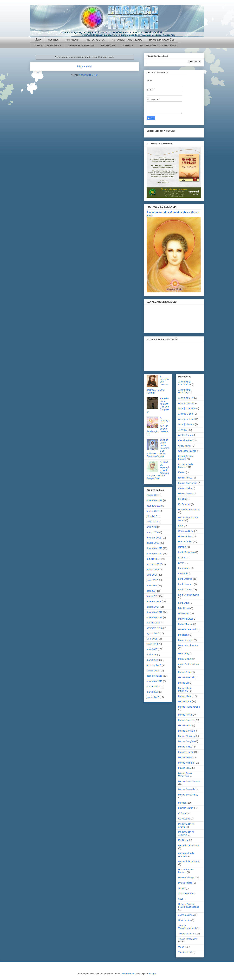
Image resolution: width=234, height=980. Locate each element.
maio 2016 (152, 649)
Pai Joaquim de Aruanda (186, 855)
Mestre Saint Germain (189, 781)
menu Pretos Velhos (188, 664)
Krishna (182, 558)
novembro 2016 (154, 617)
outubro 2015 (153, 687)
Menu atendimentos (188, 645)
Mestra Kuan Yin (187, 677)
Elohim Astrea (185, 478)
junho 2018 (152, 522)
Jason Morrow (128, 974)
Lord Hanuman (186, 584)
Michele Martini (186, 808)
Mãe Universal (185, 619)
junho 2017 (152, 580)
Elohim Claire (185, 488)
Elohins (182, 499)
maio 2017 (152, 586)
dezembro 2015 (154, 676)
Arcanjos (183, 430)
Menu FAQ (184, 653)
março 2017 (153, 596)
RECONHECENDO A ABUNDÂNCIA (158, 45)
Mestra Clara (185, 672)
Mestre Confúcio (187, 731)
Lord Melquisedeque (189, 595)
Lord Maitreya (185, 590)
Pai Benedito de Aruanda (186, 833)
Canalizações (185, 440)
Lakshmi (182, 574)
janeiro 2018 (153, 543)
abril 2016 (152, 655)
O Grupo (183, 813)
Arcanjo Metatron (187, 408)
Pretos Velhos (185, 883)
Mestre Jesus (185, 757)
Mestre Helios (185, 747)
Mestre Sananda (187, 789)
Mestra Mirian (185, 696)
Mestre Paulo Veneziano (185, 775)
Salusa (182, 888)
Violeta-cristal (185, 952)
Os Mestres (184, 819)
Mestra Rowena (186, 720)
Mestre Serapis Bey (188, 795)
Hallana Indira (185, 542)
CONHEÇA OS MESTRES (47, 45)
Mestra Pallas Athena (189, 707)
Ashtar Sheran (186, 435)
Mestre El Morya (187, 736)
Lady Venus (184, 568)
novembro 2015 (154, 681)
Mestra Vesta (185, 725)
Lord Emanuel (185, 579)
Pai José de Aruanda (189, 861)
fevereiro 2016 (154, 665)
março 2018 (153, 532)
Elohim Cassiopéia (188, 483)
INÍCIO (37, 40)
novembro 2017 (154, 554)
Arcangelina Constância (184, 383)
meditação (184, 635)
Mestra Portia (185, 715)
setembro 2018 (154, 506)
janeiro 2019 (153, 495)
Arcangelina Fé (186, 398)
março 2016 (153, 660)
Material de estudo (188, 629)
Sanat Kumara (186, 894)
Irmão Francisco (186, 552)
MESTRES (53, 40)
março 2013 (153, 692)
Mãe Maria (184, 614)
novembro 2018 (154, 500)
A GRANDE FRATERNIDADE (127, 40)
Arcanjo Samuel (186, 424)
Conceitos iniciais (187, 451)
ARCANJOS (72, 40)
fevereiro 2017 (154, 601)
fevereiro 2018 (154, 538)
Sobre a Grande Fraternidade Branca (189, 905)
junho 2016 (152, 644)
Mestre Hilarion (186, 752)
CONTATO (127, 45)
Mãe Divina (184, 608)
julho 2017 (152, 575)
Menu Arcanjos (186, 640)
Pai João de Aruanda (189, 845)
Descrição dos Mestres (185, 458)
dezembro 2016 (154, 612)
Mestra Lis (184, 683)
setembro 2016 (154, 628)
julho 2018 (152, 516)
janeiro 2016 (153, 671)
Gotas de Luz (185, 536)
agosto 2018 (153, 511)
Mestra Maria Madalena (185, 690)
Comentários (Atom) (89, 75)
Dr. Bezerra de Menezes (186, 466)
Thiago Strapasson (188, 939)
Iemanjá (182, 547)
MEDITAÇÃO (108, 45)
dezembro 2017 (154, 548)
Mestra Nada (185, 701)
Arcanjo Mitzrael (186, 419)
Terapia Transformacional (187, 927)
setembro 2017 (154, 564)
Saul (181, 899)
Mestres (182, 803)
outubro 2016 (153, 623)
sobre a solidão (186, 915)
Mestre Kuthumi (186, 763)
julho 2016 (152, 639)
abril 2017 (152, 591)
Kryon (181, 563)
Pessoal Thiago (186, 878)
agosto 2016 (153, 633)
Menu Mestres (185, 659)
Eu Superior (184, 504)
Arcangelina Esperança (184, 391)
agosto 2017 (153, 569)
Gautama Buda (186, 531)
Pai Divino (183, 840)
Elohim (182, 472)
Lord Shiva (184, 603)
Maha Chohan (185, 624)
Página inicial (84, 67)
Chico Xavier (185, 446)
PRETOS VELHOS (95, 40)
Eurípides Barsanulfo (189, 510)
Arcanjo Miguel (186, 414)
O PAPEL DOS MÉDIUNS (81, 45)
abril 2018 (152, 527)
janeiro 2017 (153, 607)
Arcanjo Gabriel (186, 403)
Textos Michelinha (187, 934)
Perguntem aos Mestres (186, 871)
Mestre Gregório (186, 741)
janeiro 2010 (153, 697)
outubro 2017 (153, 559)
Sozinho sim (184, 920)
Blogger (153, 974)
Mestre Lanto (185, 768)
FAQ (181, 526)
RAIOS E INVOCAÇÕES (162, 40)
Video (181, 947)
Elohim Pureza (186, 494)
